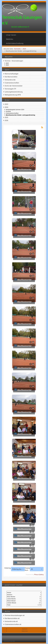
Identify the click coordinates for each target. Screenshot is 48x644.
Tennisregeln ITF (10, 89)
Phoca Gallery (39, 575)
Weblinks (8, 39)
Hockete (8, 111)
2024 (6, 107)
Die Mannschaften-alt (12, 618)
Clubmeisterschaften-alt (13, 624)
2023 (6, 104)
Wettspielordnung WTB (13, 95)
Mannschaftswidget (12, 74)
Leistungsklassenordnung (14, 92)
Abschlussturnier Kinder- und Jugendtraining (20, 115)
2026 (7, 65)
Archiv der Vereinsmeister (14, 86)
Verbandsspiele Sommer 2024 (15, 110)
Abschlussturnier (24, 147)
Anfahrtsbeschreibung (13, 43)
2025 (7, 63)
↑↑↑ (43, 637)
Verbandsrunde (10, 80)
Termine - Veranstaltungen (14, 61)
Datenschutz (25, 631)
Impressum (25, 629)
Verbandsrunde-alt (11, 621)
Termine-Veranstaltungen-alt (15, 615)
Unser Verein (10, 35)
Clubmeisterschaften (12, 83)
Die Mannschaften (11, 77)
